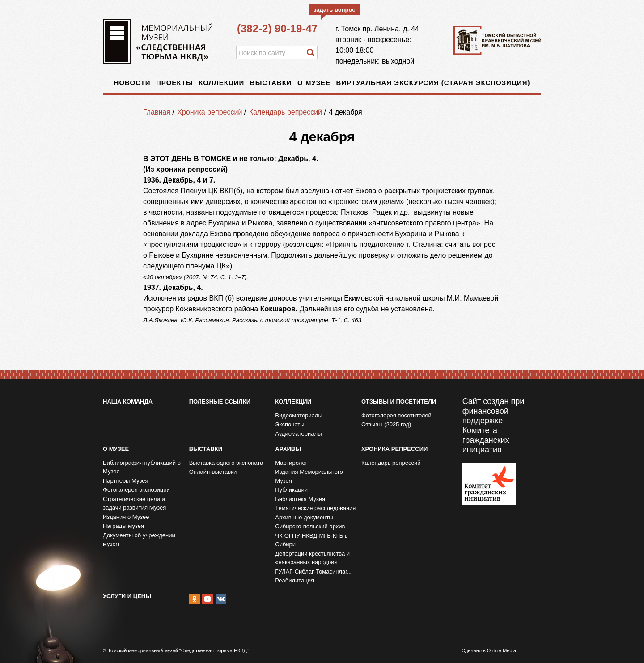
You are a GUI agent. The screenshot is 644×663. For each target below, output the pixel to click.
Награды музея (123, 526)
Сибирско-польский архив (310, 526)
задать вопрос (335, 10)
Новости (132, 83)
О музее (314, 83)
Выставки (271, 83)
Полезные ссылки (220, 402)
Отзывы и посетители (399, 402)
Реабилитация (294, 580)
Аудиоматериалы (298, 434)
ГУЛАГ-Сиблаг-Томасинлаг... (313, 572)
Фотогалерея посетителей (396, 415)
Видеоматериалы (299, 415)
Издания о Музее (126, 517)
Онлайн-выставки (213, 472)
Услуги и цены (127, 596)
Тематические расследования (315, 508)
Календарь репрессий (286, 112)
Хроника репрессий (210, 112)
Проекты (175, 83)
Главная (157, 112)
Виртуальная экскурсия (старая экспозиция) (433, 83)
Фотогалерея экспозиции (136, 490)
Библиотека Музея (300, 499)
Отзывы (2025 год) (386, 424)
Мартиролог (291, 463)
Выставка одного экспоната (226, 463)
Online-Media (502, 650)
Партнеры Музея (126, 481)
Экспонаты (290, 424)
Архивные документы (304, 517)
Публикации (291, 490)
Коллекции (221, 83)
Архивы (288, 449)
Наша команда (128, 402)
